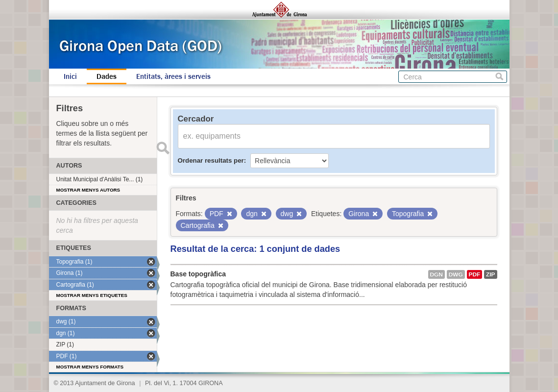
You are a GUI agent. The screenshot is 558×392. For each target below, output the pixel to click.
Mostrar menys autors (88, 190)
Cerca (499, 77)
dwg (456, 274)
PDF (475, 274)
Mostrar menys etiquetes (92, 295)
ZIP (490, 274)
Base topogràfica (198, 274)
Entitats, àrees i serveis (173, 76)
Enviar (163, 148)
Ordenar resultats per (211, 160)
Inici (70, 76)
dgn (437, 274)
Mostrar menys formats (90, 367)
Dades (107, 76)
